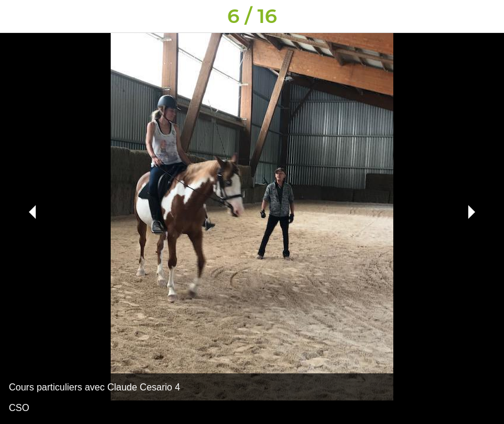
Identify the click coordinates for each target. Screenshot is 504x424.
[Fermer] (16, 16)
